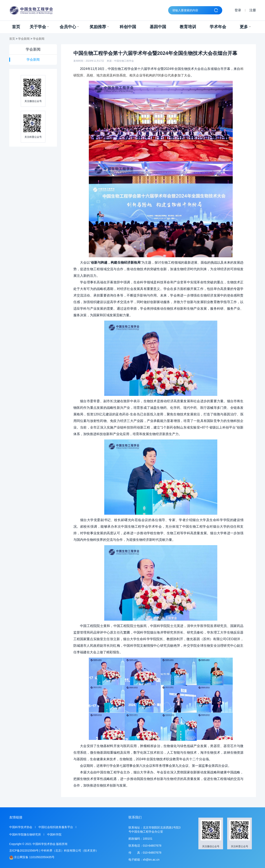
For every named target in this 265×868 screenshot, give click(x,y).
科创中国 (128, 27)
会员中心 (69, 27)
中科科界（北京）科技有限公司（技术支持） (70, 851)
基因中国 (158, 27)
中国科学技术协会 (21, 827)
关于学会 (39, 27)
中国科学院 (54, 834)
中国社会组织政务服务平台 (56, 827)
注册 (253, 10)
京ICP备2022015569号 (24, 851)
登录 (238, 10)
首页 (16, 27)
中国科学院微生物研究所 (25, 834)
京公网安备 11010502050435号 (32, 857)
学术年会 (218, 27)
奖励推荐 (99, 27)
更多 (245, 27)
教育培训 (188, 27)
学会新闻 (24, 39)
